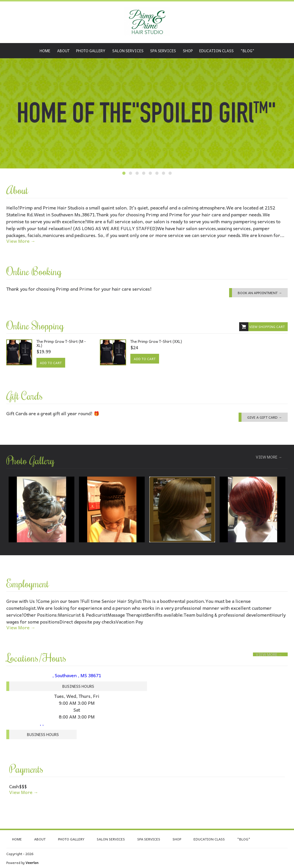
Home (45, 51)
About (63, 51)
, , (42, 723)
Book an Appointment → (260, 293)
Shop (188, 51)
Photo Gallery (91, 51)
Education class (216, 51)
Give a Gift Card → (265, 417)
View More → (21, 241)
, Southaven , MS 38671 (77, 675)
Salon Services (128, 51)
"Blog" (247, 51)
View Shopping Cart (262, 327)
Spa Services (163, 51)
